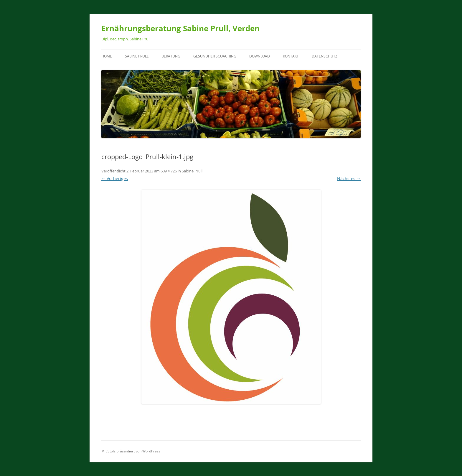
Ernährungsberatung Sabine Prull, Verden (180, 28)
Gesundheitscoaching (215, 56)
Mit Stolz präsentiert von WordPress (131, 451)
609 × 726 (169, 171)
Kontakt (291, 56)
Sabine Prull (137, 56)
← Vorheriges (115, 178)
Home (107, 56)
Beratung (171, 56)
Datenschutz (325, 56)
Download (260, 56)
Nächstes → (349, 178)
